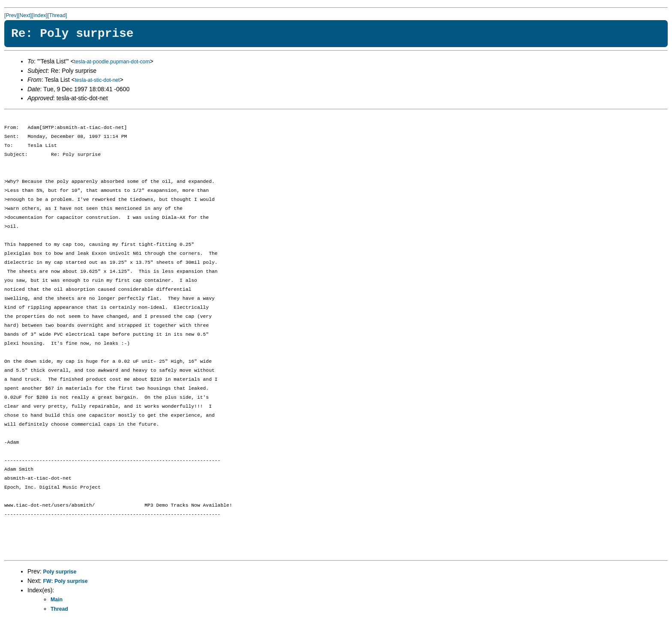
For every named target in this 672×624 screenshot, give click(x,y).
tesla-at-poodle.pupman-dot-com (112, 62)
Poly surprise (60, 572)
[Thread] (57, 15)
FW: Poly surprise (66, 581)
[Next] (25, 15)
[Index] (40, 15)
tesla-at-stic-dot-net (97, 80)
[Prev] (11, 15)
